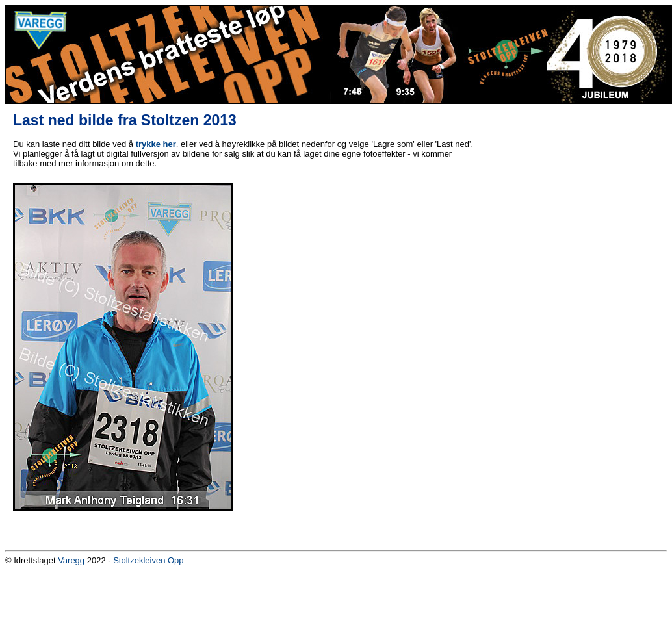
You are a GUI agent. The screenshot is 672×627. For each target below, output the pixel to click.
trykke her (156, 144)
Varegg (71, 560)
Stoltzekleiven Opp (148, 560)
